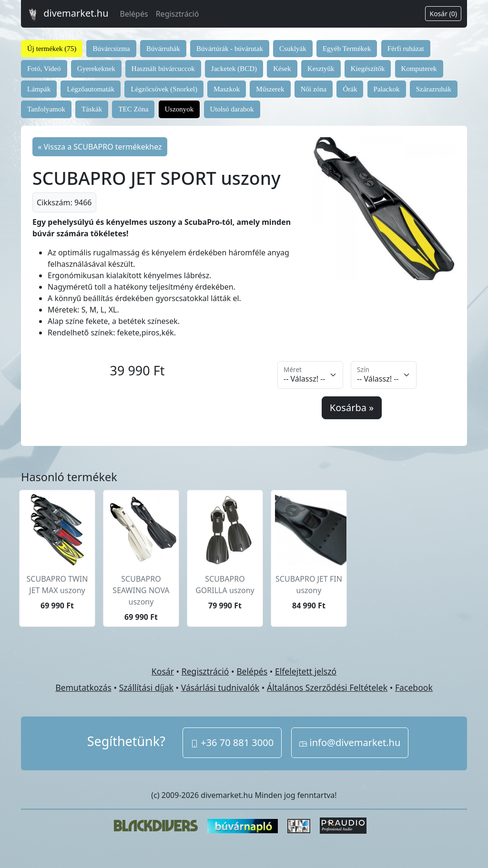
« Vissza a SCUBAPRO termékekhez (100, 147)
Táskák (92, 109)
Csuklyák (293, 49)
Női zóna (314, 89)
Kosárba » (352, 408)
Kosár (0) (443, 14)
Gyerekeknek (96, 69)
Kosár (163, 671)
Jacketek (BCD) (234, 69)
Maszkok (227, 89)
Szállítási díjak (146, 687)
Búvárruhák (163, 49)
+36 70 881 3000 (232, 742)
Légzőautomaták (91, 89)
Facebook (414, 687)
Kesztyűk (321, 69)
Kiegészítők (368, 69)
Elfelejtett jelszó (306, 671)
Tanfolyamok (46, 109)
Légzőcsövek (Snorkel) (164, 89)
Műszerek (270, 89)
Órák (350, 89)
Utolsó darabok (232, 109)
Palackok (387, 89)
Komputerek (419, 69)
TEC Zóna (133, 109)
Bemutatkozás (83, 687)
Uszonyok (179, 109)
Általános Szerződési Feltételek (327, 687)
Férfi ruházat (406, 49)
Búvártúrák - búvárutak (230, 49)
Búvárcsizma (111, 49)
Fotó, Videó (44, 69)
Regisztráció (178, 14)
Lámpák (39, 89)
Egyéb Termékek (347, 49)
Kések (282, 69)
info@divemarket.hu (350, 742)
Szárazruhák (434, 89)
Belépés (134, 14)
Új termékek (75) (52, 49)
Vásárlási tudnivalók (220, 687)
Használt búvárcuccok (163, 69)
